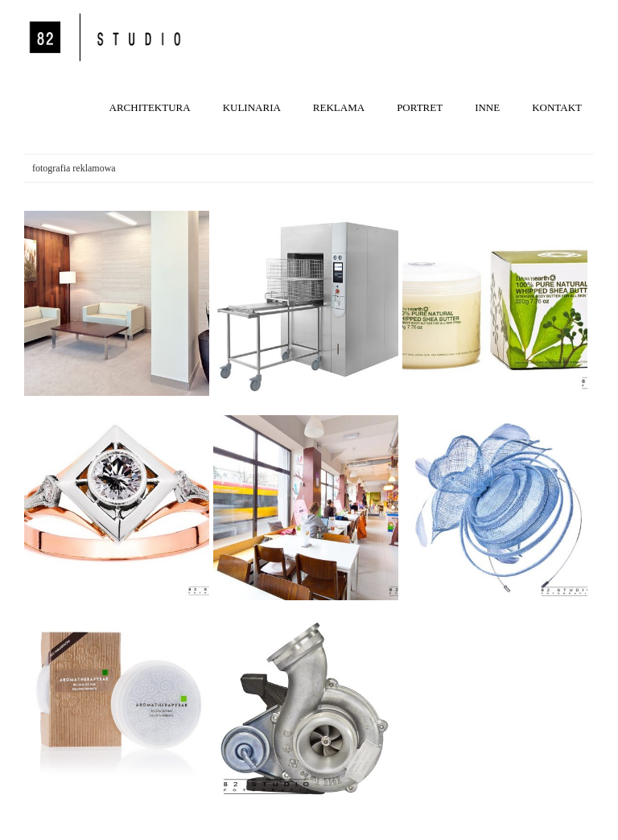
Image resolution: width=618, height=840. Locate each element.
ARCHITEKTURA (150, 107)
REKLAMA (339, 107)
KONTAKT (557, 107)
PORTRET (420, 107)
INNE (487, 107)
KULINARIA (252, 107)
